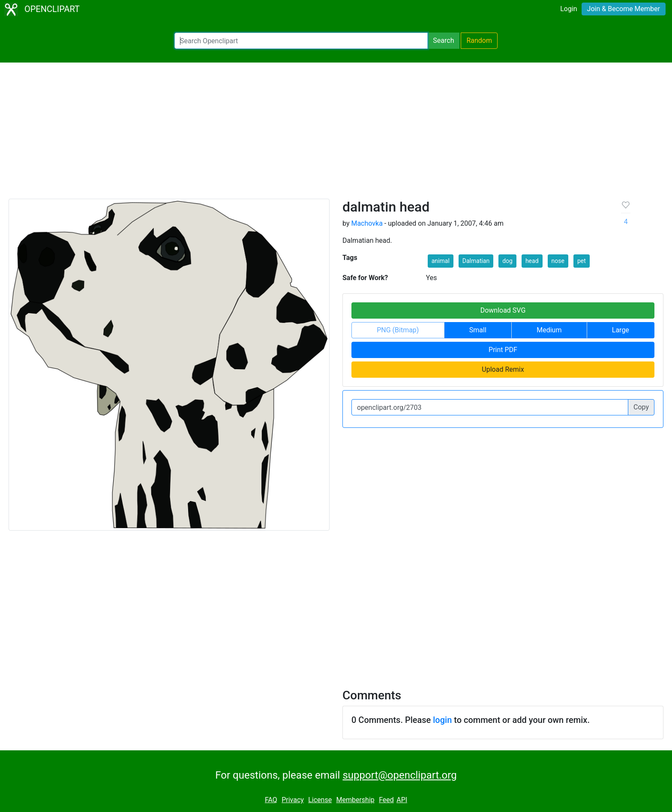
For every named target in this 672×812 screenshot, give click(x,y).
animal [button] (441, 261)
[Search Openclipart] (301, 41)
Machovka (367, 223)
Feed (386, 800)
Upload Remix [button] (503, 369)
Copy (641, 407)
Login (568, 9)
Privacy (293, 800)
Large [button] (621, 330)
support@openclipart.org (399, 775)
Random (479, 40)
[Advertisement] (336, 134)
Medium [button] (549, 330)
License (320, 800)
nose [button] (558, 261)
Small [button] (478, 330)
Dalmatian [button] (476, 261)
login (442, 720)
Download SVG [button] (503, 310)
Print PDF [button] (503, 350)
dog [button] (507, 261)
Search (443, 40)
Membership (355, 800)
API (402, 800)
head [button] (532, 261)
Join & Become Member (624, 9)
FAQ (271, 800)
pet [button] (582, 261)
